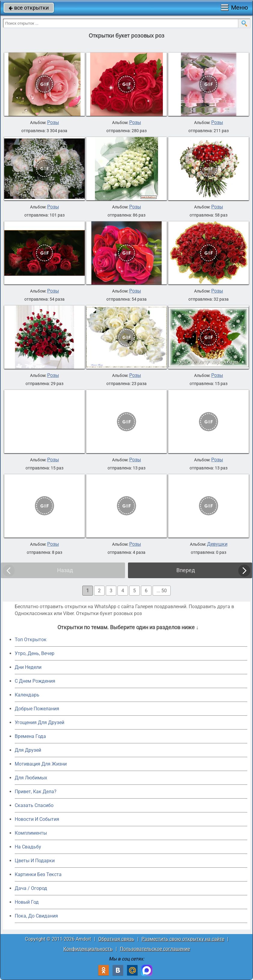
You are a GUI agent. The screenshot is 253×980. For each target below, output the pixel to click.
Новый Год (27, 902)
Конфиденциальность (88, 949)
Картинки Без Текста (38, 874)
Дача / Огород (31, 888)
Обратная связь (116, 939)
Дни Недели (28, 667)
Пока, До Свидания (36, 916)
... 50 (162, 591)
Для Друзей (28, 750)
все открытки (29, 8)
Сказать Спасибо (34, 805)
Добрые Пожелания (37, 709)
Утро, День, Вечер (35, 653)
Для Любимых (31, 778)
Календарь (27, 695)
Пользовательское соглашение (155, 949)
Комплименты (31, 833)
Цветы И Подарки (35, 861)
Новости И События (37, 819)
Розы (53, 123)
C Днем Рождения (35, 681)
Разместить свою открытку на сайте (183, 939)
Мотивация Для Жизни (41, 764)
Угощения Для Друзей (40, 722)
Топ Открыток (31, 640)
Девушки (217, 544)
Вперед (186, 570)
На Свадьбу (28, 847)
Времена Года (30, 736)
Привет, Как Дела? (36, 792)
